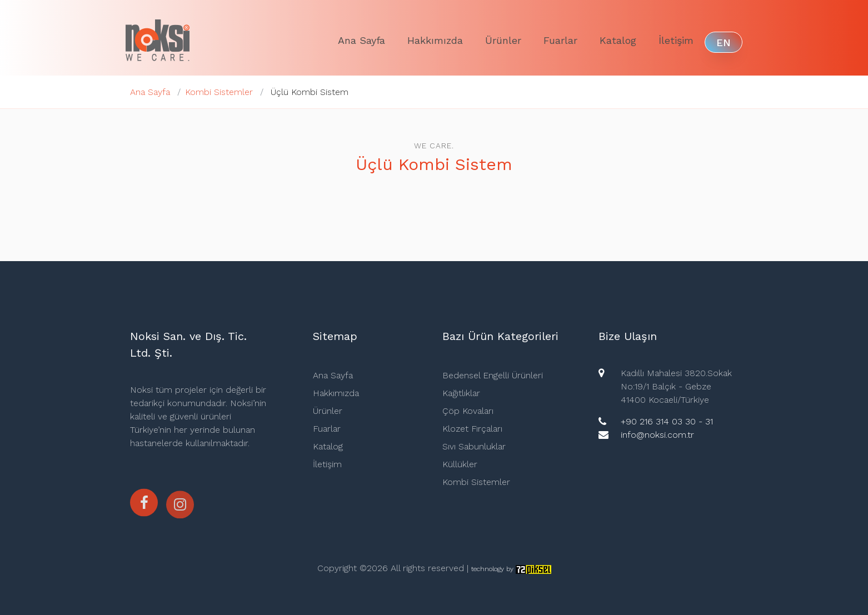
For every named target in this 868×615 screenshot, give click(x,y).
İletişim (676, 40)
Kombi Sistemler (219, 92)
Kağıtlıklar (461, 393)
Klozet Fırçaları (472, 429)
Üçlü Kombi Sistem (310, 92)
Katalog (618, 40)
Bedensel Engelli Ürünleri (493, 375)
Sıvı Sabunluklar (474, 446)
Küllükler (460, 464)
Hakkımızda (435, 40)
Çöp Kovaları (468, 411)
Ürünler (503, 40)
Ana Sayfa (361, 40)
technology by (511, 569)
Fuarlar (560, 40)
